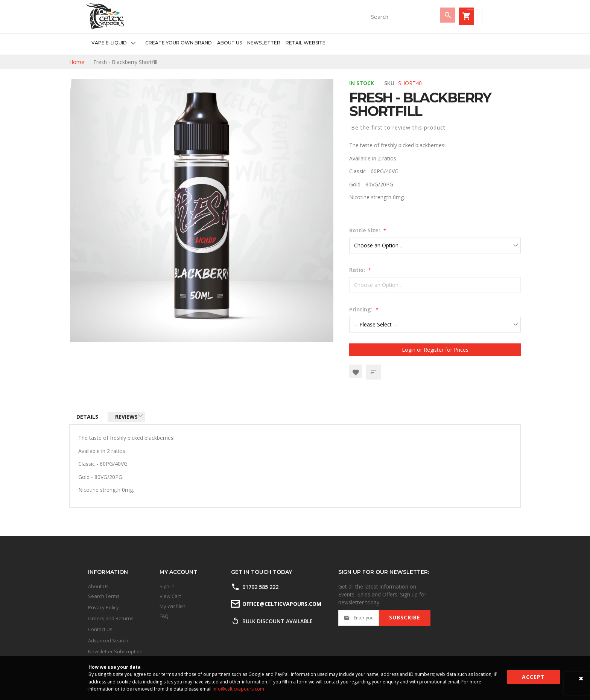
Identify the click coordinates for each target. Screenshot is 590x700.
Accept (533, 677)
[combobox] (357, 17)
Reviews (132, 418)
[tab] (89, 418)
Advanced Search (108, 641)
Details (89, 418)
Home (77, 62)
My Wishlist (172, 606)
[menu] (206, 43)
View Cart (170, 596)
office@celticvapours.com (281, 604)
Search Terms (104, 596)
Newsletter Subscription (115, 651)
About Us (98, 586)
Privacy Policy (103, 607)
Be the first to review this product (398, 127)
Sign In (167, 586)
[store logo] (105, 16)
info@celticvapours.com (238, 689)
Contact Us (100, 629)
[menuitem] (116, 43)
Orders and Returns (111, 618)
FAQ (164, 616)
